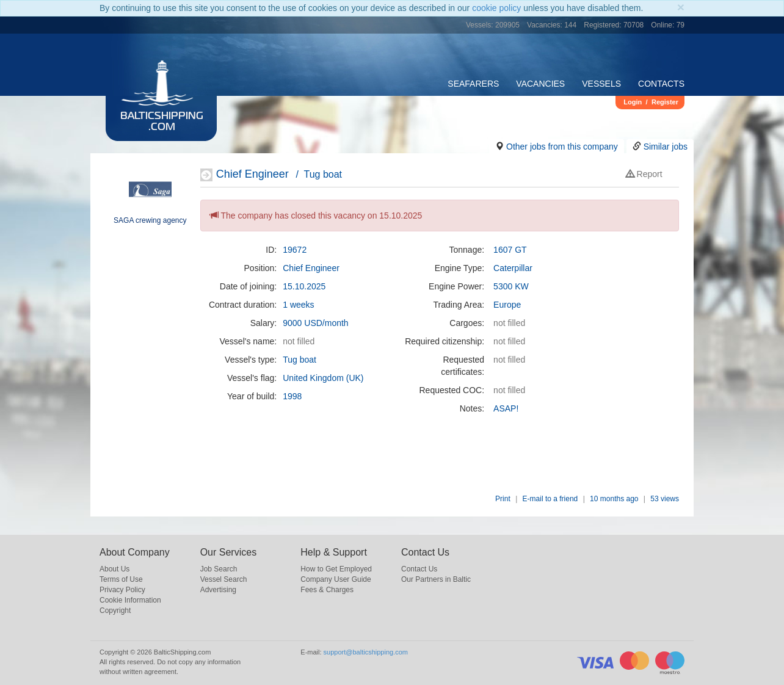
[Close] (681, 7)
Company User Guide (336, 579)
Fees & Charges (327, 590)
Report (644, 174)
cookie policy (496, 8)
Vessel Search (224, 579)
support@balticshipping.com (366, 652)
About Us (114, 569)
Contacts (661, 84)
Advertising (218, 590)
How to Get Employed (336, 569)
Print (503, 499)
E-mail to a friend (550, 499)
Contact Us (419, 569)
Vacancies (540, 84)
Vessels (601, 84)
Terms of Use (121, 579)
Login (633, 102)
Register (665, 102)
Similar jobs (666, 147)
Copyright (115, 611)
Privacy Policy (122, 590)
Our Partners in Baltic (436, 579)
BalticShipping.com (162, 122)
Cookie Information (130, 600)
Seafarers (473, 84)
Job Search (219, 569)
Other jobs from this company (562, 147)
